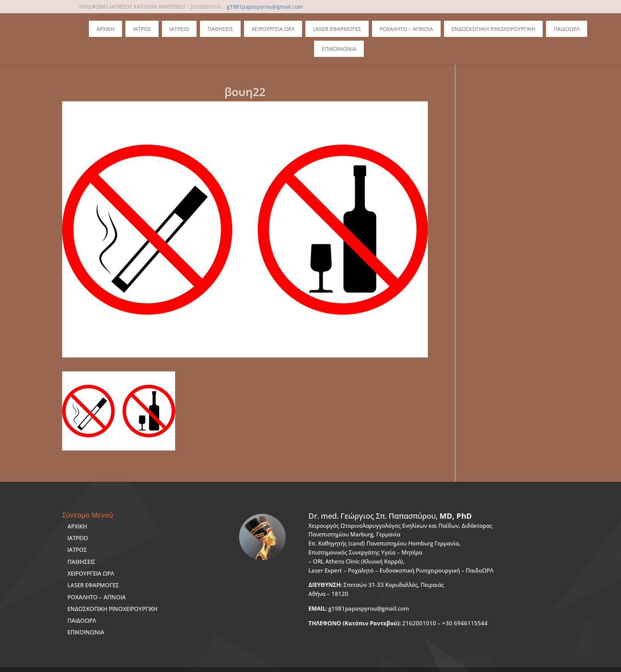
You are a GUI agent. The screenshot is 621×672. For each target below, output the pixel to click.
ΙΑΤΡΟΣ (77, 550)
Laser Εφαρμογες (337, 29)
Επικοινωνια (339, 49)
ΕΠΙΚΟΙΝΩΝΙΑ (86, 632)
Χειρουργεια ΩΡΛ (273, 29)
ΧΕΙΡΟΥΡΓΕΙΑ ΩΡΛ (91, 573)
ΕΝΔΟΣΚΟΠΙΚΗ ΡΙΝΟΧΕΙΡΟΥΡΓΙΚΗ (112, 609)
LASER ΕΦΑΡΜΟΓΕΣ (93, 585)
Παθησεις (220, 29)
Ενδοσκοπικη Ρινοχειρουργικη (493, 29)
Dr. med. (390, 516)
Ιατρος (142, 29)
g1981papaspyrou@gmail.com (359, 608)
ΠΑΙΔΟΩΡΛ (567, 29)
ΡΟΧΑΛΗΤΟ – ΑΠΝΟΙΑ (97, 597)
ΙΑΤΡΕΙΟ (78, 538)
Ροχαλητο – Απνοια (406, 29)
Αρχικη (105, 29)
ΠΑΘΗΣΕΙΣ (81, 562)
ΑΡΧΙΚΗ (77, 526)
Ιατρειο (179, 29)
